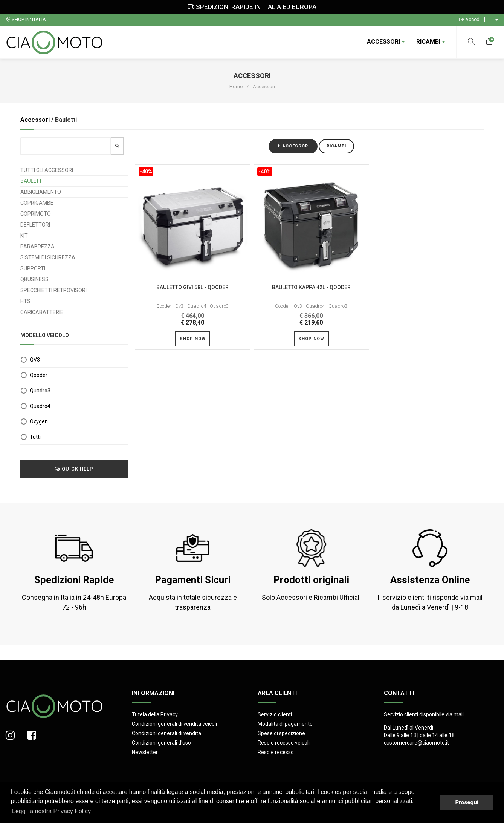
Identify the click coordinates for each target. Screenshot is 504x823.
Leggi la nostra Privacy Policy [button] (51, 811)
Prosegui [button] (467, 802)
